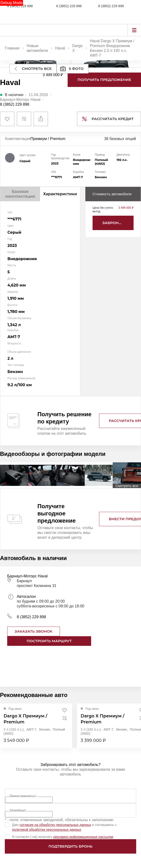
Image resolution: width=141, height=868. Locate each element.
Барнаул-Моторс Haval (20, 100)
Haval (60, 48)
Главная (12, 48)
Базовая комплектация (20, 194)
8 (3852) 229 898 (20, 6)
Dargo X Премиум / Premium (25, 719)
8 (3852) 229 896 (69, 6)
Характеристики (60, 194)
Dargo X (77, 48)
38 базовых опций (120, 139)
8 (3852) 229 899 (111, 6)
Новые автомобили (37, 48)
